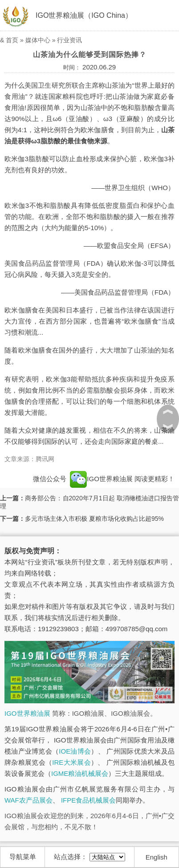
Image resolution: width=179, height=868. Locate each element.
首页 (12, 40)
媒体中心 (38, 40)
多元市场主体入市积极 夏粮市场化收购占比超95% (94, 519)
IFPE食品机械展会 (88, 800)
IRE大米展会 (71, 762)
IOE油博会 (75, 751)
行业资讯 (69, 40)
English (157, 857)
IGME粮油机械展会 (80, 773)
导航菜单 (23, 857)
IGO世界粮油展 (27, 713)
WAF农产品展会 (28, 800)
